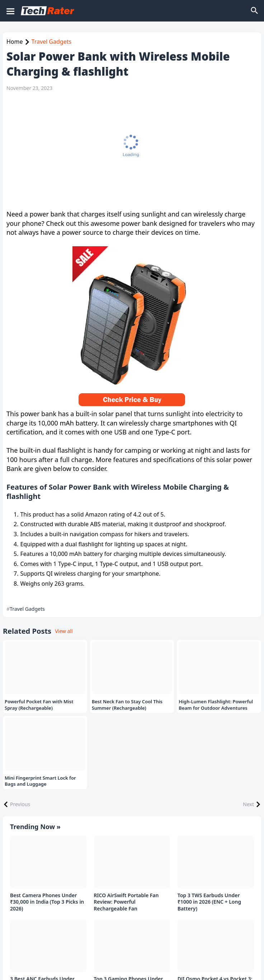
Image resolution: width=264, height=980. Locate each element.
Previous (20, 804)
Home (15, 42)
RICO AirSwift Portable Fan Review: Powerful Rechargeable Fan (126, 902)
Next (248, 804)
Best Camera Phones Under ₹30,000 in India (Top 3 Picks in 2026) (47, 902)
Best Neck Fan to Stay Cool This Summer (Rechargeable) (127, 705)
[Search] (255, 11)
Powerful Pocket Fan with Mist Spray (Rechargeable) (39, 705)
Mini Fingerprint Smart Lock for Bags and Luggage (40, 781)
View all (64, 631)
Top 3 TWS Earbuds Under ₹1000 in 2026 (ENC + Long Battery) (209, 902)
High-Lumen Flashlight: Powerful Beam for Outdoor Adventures (216, 705)
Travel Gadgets (52, 42)
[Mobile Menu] (10, 11)
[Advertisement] (128, 151)
